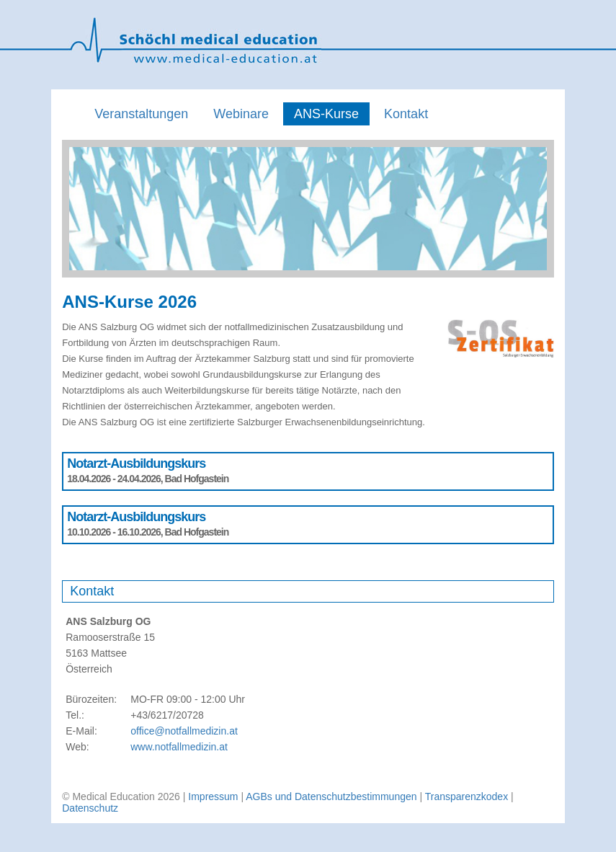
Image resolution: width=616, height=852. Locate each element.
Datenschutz (90, 808)
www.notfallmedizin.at (179, 747)
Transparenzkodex (467, 796)
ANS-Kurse (326, 114)
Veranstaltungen (141, 114)
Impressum (213, 796)
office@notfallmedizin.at (184, 731)
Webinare (241, 114)
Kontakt (406, 114)
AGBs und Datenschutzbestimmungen (331, 796)
